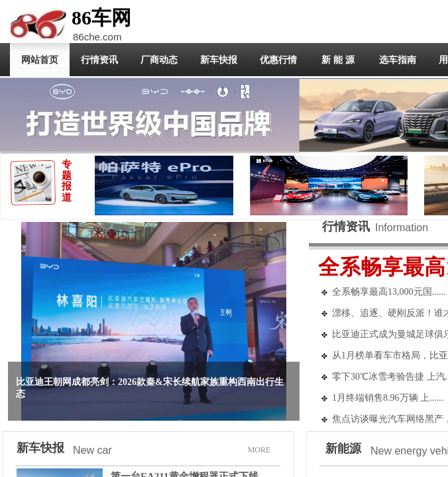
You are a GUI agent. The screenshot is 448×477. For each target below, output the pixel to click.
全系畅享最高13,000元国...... (389, 292)
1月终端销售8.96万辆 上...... (388, 398)
